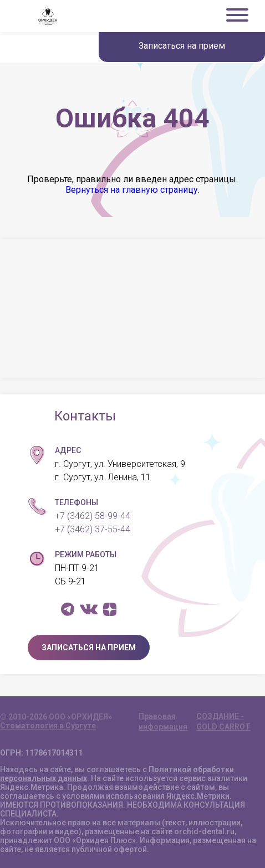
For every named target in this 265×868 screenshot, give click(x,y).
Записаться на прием (182, 46)
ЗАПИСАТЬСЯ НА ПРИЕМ (89, 648)
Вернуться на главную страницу (132, 190)
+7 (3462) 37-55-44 (93, 529)
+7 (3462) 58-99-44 (93, 516)
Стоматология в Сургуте (48, 726)
